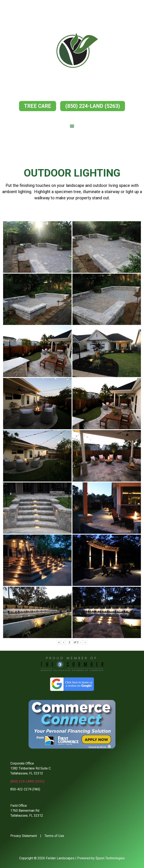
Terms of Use (54, 836)
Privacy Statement (24, 836)
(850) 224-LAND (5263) (27, 781)
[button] (72, 126)
